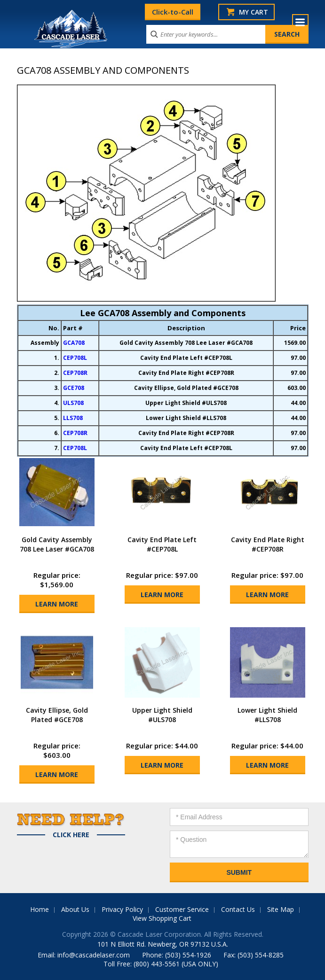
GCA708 (74, 343)
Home (40, 909)
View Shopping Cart (162, 918)
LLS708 (73, 418)
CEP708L (75, 358)
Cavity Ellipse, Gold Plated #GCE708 (57, 715)
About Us (75, 909)
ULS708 (73, 403)
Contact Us (238, 909)
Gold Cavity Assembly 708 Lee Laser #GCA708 (57, 544)
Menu (300, 22)
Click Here (71, 835)
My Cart (254, 12)
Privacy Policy (122, 909)
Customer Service (182, 909)
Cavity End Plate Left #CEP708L (162, 544)
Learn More (57, 604)
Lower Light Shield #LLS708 (267, 715)
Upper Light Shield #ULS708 (162, 715)
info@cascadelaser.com (94, 955)
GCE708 (74, 388)
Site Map (281, 909)
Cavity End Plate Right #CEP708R (268, 544)
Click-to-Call (173, 12)
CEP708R (75, 373)
